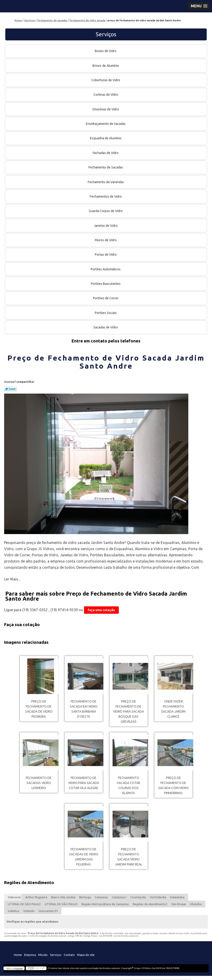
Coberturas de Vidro (106, 80)
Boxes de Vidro (106, 51)
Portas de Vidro (106, 255)
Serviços (106, 34)
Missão (43, 955)
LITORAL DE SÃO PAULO (24, 904)
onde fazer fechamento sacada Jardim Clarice (173, 709)
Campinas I (119, 897)
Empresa (30, 955)
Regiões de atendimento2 (150, 904)
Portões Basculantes (106, 284)
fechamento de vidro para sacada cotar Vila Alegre (84, 783)
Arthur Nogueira (36, 897)
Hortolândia (158, 897)
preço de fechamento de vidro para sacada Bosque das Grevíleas (128, 711)
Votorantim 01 (48, 911)
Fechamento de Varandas (106, 182)
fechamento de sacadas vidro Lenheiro (39, 783)
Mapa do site (86, 955)
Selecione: (15, 897)
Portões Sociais (106, 313)
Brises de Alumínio (106, 66)
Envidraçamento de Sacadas (106, 124)
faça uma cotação (101, 610)
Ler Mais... (12, 579)
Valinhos (14, 911)
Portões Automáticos (106, 269)
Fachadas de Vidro (106, 153)
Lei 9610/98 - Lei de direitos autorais (119, 936)
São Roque (179, 904)
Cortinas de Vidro (106, 95)
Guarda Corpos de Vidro (106, 211)
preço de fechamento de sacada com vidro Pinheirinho (173, 785)
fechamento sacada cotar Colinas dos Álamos (128, 785)
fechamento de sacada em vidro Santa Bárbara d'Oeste (84, 709)
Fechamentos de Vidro (106, 196)
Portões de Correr (106, 298)
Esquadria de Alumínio (106, 138)
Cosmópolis (138, 897)
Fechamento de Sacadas (106, 167)
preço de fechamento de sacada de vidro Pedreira (39, 709)
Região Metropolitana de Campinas (105, 904)
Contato (69, 955)
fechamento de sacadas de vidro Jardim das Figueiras (84, 857)
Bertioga (85, 897)
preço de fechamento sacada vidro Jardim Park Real (129, 857)
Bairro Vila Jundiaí (63, 897)
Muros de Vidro (106, 240)
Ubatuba (196, 904)
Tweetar (10, 389)
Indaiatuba (177, 897)
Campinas (101, 897)
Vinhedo (29, 911)
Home (18, 955)
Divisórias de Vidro (106, 109)
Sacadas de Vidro (106, 327)
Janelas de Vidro (106, 226)
